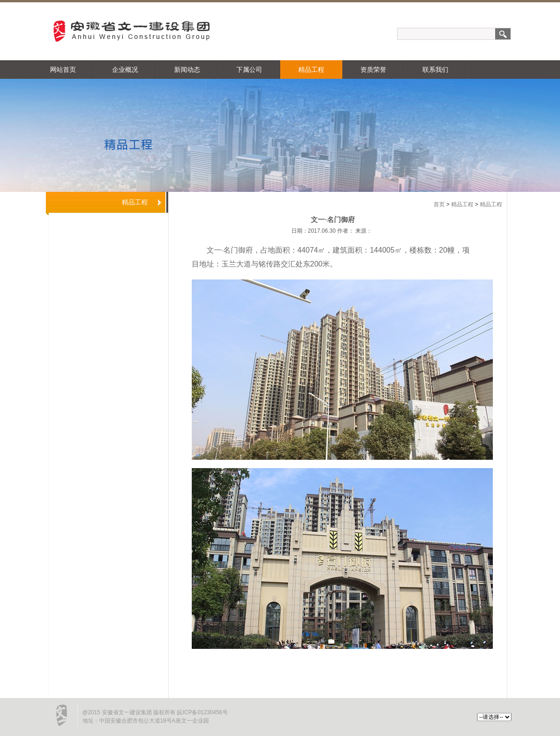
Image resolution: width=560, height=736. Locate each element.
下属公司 (249, 70)
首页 (439, 204)
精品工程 (311, 70)
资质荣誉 (373, 70)
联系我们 (435, 70)
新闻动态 (187, 70)
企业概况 (125, 70)
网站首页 (63, 70)
